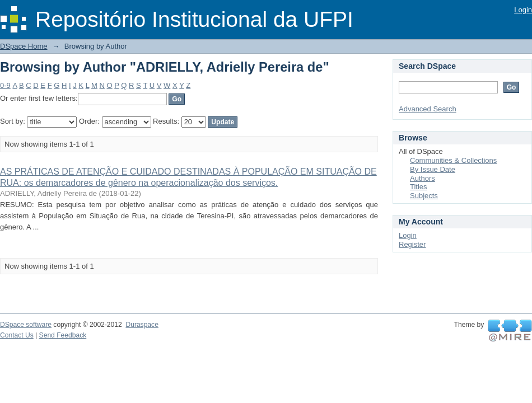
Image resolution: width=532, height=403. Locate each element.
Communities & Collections (453, 160)
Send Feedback (63, 335)
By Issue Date (433, 169)
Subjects (424, 196)
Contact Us (17, 335)
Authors (423, 178)
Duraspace (142, 325)
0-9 (5, 85)
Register (412, 244)
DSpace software (26, 325)
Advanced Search (428, 109)
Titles (419, 187)
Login (523, 10)
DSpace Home (24, 46)
